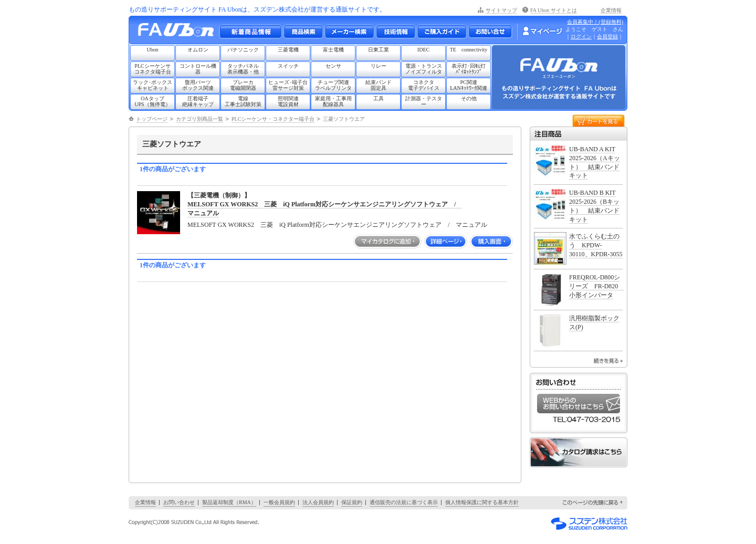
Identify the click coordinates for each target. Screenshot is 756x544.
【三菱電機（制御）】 (219, 195)
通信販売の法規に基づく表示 (404, 502)
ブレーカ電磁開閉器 (243, 85)
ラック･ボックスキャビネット (153, 85)
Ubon (152, 50)
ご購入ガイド (442, 32)
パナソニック (243, 50)
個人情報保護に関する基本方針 (482, 502)
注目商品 (579, 134)
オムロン (198, 50)
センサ (333, 66)
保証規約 (352, 502)
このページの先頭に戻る (593, 503)
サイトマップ (501, 10)
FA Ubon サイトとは (554, 10)
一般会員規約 (279, 502)
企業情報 (611, 10)
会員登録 (607, 36)
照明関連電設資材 (288, 101)
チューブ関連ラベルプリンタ (333, 85)
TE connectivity (469, 50)
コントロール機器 (198, 69)
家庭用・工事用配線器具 (333, 101)
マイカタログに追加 (387, 242)
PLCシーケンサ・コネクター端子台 (273, 119)
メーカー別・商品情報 (303, 32)
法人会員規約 (318, 502)
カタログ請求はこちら (579, 452)
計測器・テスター (424, 101)
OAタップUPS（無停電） (152, 101)
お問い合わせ (490, 32)
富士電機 (333, 50)
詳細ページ (446, 242)
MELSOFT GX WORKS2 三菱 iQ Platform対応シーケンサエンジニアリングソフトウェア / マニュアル (337, 225)
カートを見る (598, 120)
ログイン (581, 36)
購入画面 (491, 242)
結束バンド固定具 (379, 85)
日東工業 (379, 50)
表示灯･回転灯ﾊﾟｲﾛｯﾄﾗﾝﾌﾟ (469, 69)
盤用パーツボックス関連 (198, 85)
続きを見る (608, 361)
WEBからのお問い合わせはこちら (579, 404)
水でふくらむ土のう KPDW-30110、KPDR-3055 (596, 245)
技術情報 (395, 32)
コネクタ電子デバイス (424, 85)
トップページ (152, 119)
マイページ (542, 31)
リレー (379, 66)
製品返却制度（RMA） (229, 502)
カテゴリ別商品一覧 (199, 119)
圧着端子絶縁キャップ (198, 101)
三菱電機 (288, 50)
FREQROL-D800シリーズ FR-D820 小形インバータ (597, 286)
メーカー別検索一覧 (349, 32)
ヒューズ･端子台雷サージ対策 (288, 85)
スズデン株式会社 (589, 524)
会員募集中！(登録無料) (595, 22)
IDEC (423, 50)
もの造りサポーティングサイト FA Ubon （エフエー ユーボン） (179, 32)
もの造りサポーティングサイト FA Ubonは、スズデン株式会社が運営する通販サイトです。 (257, 9)
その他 (469, 98)
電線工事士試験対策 (243, 101)
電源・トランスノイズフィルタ (424, 69)
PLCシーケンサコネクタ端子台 (153, 69)
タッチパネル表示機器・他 (243, 69)
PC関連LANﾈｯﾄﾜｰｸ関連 (469, 85)
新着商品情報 (250, 32)
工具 (379, 98)
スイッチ (288, 66)
